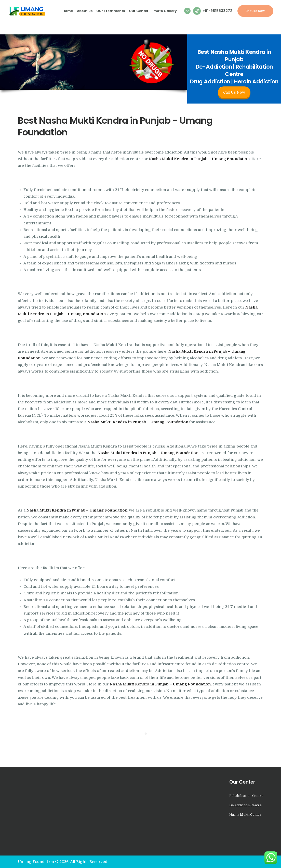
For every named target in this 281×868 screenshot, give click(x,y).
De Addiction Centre (245, 805)
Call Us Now (234, 92)
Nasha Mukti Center (245, 815)
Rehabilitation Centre (246, 796)
